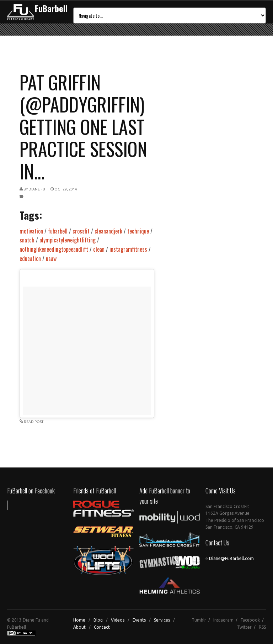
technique (138, 231)
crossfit (81, 231)
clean (99, 249)
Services (162, 620)
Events (139, 620)
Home (79, 620)
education (30, 258)
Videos (118, 620)
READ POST (34, 422)
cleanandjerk (108, 231)
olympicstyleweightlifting (68, 240)
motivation (31, 231)
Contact (102, 627)
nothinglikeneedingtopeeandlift (54, 249)
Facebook (250, 620)
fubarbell (58, 231)
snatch (27, 240)
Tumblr (199, 620)
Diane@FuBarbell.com (231, 558)
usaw (51, 258)
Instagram (223, 620)
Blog (98, 620)
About (79, 627)
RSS (262, 627)
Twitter (244, 627)
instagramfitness (128, 249)
